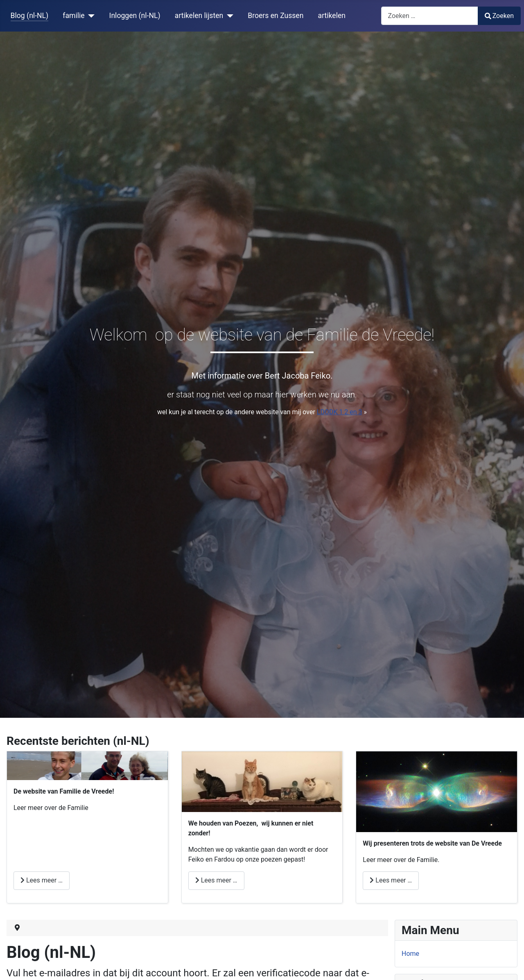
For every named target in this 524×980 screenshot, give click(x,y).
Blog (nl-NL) (30, 16)
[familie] (90, 16)
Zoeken (499, 16)
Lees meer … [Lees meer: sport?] (42, 880)
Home (410, 954)
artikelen (332, 16)
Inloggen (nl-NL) (135, 16)
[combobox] (430, 16)
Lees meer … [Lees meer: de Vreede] (391, 880)
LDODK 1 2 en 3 (340, 412)
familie (73, 16)
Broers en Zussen (276, 16)
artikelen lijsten (199, 16)
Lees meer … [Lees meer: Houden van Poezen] (216, 880)
